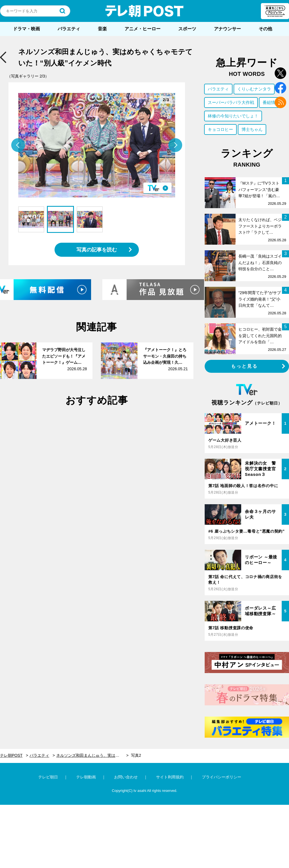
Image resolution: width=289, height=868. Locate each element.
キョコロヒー (220, 129)
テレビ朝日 (48, 777)
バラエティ (69, 29)
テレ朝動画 (86, 777)
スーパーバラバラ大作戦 (231, 102)
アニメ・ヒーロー (143, 29)
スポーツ (187, 29)
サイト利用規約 (170, 777)
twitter (280, 73)
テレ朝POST (144, 11)
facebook (280, 88)
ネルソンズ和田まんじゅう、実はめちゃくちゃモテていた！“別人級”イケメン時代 (92, 755)
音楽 (102, 29)
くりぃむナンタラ (254, 89)
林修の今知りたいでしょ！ (233, 116)
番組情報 (271, 102)
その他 (265, 29)
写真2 (136, 755)
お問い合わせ (126, 777)
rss (280, 102)
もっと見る (245, 366)
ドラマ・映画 (26, 29)
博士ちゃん (252, 129)
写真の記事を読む (97, 250)
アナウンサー (227, 29)
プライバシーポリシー (222, 777)
